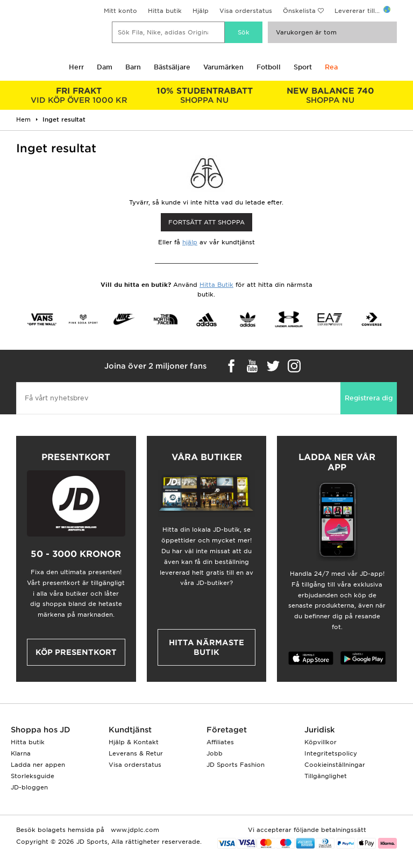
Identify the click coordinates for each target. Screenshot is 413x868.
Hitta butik (165, 11)
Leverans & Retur (136, 753)
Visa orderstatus (246, 11)
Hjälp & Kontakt (134, 742)
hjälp (190, 242)
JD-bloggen (29, 787)
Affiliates (220, 742)
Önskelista (299, 11)
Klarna (21, 753)
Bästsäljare (172, 67)
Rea (331, 67)
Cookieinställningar (335, 765)
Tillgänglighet (326, 776)
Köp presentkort (76, 652)
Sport (303, 67)
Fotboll (269, 67)
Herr (76, 67)
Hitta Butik (216, 285)
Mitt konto (120, 11)
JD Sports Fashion (236, 765)
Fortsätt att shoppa (206, 222)
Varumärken (223, 67)
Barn (133, 67)
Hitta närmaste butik (206, 647)
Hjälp (201, 11)
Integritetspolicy (331, 753)
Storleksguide (33, 776)
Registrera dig (369, 398)
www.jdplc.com (134, 830)
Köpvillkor (321, 742)
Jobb (215, 753)
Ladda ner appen (38, 765)
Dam (105, 67)
